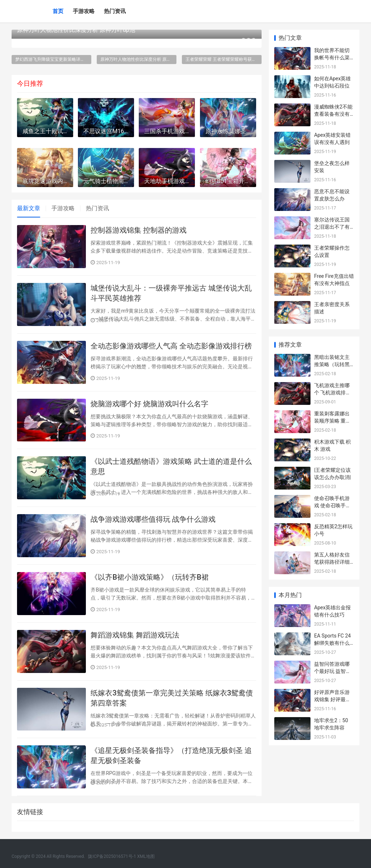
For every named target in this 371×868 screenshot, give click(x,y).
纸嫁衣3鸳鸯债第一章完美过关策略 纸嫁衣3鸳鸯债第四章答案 (172, 698)
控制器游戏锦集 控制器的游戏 (139, 230)
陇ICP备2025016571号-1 (112, 856)
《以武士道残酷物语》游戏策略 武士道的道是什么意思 (171, 466)
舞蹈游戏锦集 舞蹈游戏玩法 (135, 635)
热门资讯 (115, 11)
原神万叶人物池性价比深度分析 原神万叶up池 (76, 30)
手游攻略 (84, 11)
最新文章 (29, 208)
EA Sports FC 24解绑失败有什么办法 (332, 643)
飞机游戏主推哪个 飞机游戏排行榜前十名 (332, 392)
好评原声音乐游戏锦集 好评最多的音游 (332, 699)
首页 (58, 11)
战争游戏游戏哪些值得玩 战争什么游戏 (153, 519)
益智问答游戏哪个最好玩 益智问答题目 (332, 671)
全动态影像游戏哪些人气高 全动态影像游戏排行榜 (171, 346)
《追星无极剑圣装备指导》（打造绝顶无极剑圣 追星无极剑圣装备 (171, 755)
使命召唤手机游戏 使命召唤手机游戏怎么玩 (332, 505)
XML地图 (146, 856)
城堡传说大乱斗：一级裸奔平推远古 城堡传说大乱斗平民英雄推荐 (171, 293)
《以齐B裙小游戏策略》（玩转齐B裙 (149, 577)
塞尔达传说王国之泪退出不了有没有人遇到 (332, 227)
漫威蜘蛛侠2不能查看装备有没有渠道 (333, 114)
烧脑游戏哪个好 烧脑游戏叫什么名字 (149, 404)
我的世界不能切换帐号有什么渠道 (332, 57)
